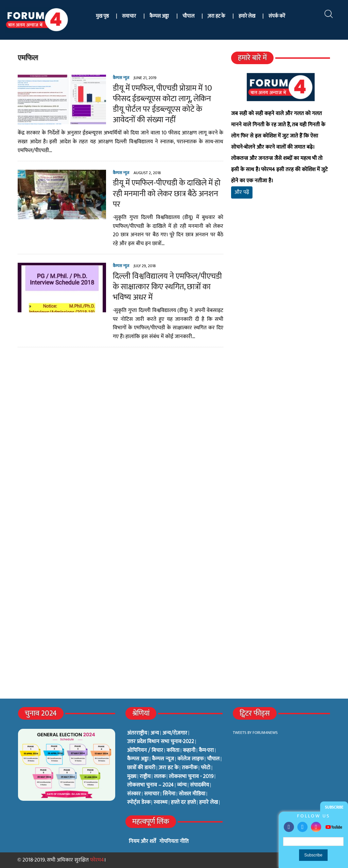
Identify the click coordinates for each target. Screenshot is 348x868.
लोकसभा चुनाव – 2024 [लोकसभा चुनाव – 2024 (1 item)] (150, 785)
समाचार (129, 16)
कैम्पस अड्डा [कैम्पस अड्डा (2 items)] (138, 759)
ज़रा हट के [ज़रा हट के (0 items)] (169, 768)
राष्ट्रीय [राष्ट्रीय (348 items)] (145, 777)
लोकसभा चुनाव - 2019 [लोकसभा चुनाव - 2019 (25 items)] (191, 777)
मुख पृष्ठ (102, 16)
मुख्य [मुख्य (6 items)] (132, 777)
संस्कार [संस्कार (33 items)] (134, 794)
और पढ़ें (242, 192)
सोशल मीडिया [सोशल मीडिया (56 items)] (192, 794)
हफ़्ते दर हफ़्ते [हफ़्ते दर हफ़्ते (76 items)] (183, 802)
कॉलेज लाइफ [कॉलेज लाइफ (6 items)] (190, 759)
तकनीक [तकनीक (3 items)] (190, 768)
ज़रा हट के (216, 16)
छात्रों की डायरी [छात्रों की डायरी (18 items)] (141, 768)
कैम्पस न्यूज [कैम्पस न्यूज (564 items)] (163, 759)
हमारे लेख (247, 16)
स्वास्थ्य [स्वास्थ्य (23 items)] (161, 802)
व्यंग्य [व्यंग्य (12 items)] (182, 785)
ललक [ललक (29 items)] (160, 777)
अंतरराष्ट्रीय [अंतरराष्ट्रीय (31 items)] (137, 733)
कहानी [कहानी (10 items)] (189, 751)
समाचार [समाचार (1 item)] (152, 794)
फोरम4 (97, 860)
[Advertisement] (281, 279)
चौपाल (188, 16)
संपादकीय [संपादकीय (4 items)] (199, 785)
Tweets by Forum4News (255, 733)
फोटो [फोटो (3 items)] (206, 768)
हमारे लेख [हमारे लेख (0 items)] (208, 802)
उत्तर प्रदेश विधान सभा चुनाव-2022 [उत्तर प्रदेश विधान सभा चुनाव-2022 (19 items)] (161, 742)
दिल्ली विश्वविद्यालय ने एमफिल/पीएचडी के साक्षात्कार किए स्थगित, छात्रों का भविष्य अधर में (167, 287)
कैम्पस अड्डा (159, 16)
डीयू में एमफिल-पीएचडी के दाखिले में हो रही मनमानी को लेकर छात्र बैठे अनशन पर (166, 193)
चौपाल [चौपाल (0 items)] (213, 759)
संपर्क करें (277, 16)
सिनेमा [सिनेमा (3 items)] (169, 794)
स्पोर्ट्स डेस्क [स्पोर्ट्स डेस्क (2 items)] (139, 802)
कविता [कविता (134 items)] (173, 751)
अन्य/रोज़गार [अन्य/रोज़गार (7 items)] (175, 733)
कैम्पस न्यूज (121, 78)
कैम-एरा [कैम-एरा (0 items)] (206, 751)
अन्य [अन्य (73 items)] (155, 733)
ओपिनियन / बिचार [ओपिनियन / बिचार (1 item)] (145, 751)
